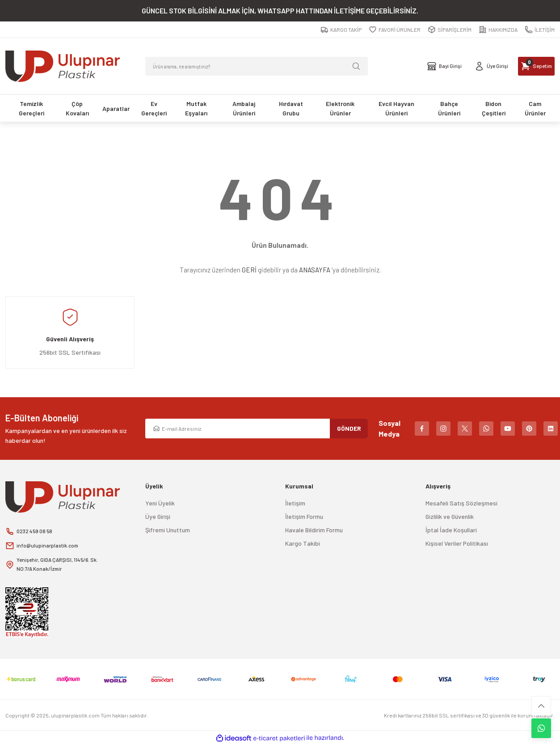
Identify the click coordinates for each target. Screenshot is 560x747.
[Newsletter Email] (257, 429)
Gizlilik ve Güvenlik (450, 516)
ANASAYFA (315, 270)
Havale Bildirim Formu (314, 530)
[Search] (257, 66)
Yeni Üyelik (160, 503)
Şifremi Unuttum (168, 530)
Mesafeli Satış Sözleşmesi (461, 503)
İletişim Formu (304, 516)
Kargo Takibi (303, 543)
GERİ (249, 270)
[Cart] (526, 66)
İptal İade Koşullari (451, 530)
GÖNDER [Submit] (349, 428)
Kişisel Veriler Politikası (457, 543)
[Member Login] (464, 66)
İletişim (295, 503)
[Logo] (63, 66)
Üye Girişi (158, 516)
